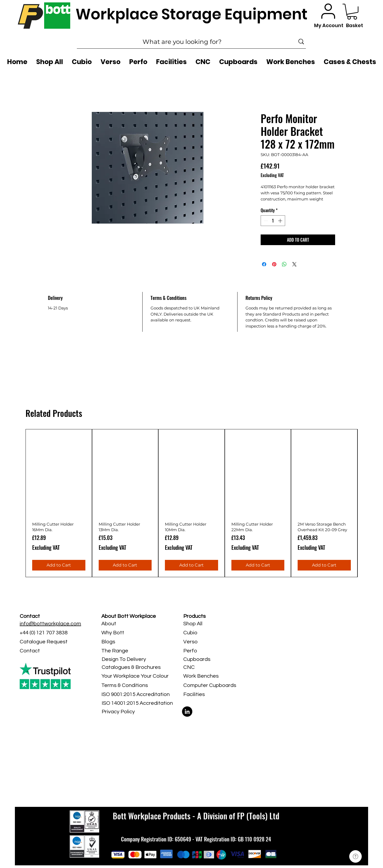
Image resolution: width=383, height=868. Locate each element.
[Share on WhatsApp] (284, 264)
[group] (191, 503)
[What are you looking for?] (182, 42)
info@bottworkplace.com (50, 624)
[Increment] (281, 221)
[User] (328, 11)
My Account (329, 25)
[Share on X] (294, 264)
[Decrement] (265, 221)
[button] (352, 12)
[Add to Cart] (59, 565)
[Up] (355, 856)
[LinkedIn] (187, 712)
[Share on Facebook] (264, 264)
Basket (355, 25)
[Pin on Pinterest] (274, 264)
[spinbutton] (273, 221)
